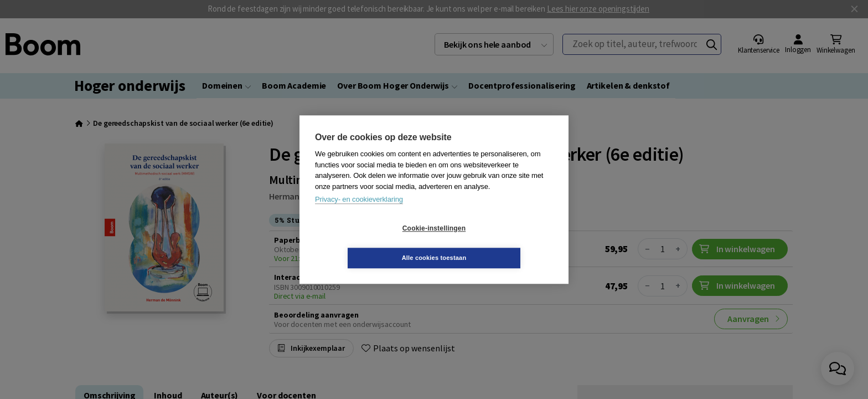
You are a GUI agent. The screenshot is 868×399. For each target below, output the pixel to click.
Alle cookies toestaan (500, 243)
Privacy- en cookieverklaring (359, 214)
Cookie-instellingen (368, 243)
